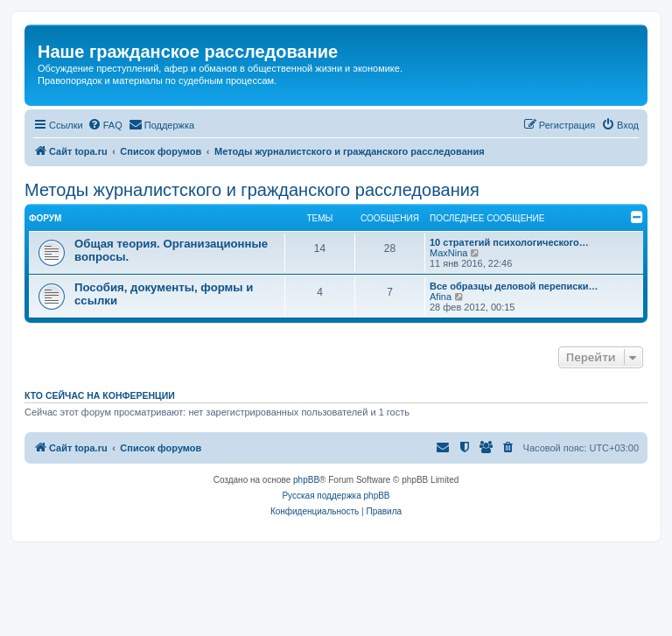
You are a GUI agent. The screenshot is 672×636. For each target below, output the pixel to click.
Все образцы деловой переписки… (514, 286)
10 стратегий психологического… (509, 242)
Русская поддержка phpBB (336, 496)
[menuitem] (105, 125)
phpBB (306, 480)
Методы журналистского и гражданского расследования (252, 190)
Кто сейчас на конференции (100, 395)
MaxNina (448, 253)
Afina (441, 297)
